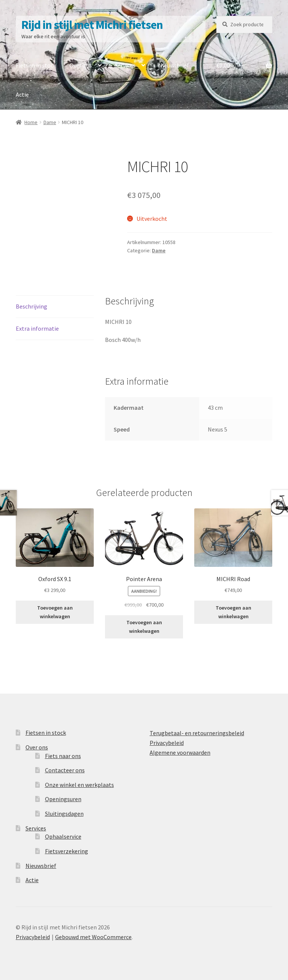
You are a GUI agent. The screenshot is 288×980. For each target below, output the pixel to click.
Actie (22, 94)
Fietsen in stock (36, 65)
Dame (50, 122)
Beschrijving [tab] (31, 306)
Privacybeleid (167, 743)
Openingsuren (63, 799)
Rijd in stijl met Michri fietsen (92, 25)
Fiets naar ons (63, 756)
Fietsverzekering (67, 851)
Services (125, 65)
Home (31, 122)
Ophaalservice (63, 836)
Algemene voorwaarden (180, 752)
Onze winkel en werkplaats (79, 785)
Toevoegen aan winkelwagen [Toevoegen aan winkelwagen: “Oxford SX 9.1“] (55, 612)
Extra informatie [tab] (37, 328)
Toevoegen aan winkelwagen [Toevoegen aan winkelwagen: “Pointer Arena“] (144, 627)
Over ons (81, 65)
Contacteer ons (65, 770)
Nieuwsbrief (174, 65)
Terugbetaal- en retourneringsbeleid (197, 733)
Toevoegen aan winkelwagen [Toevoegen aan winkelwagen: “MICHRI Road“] (233, 612)
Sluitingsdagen (64, 814)
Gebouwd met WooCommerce (93, 937)
